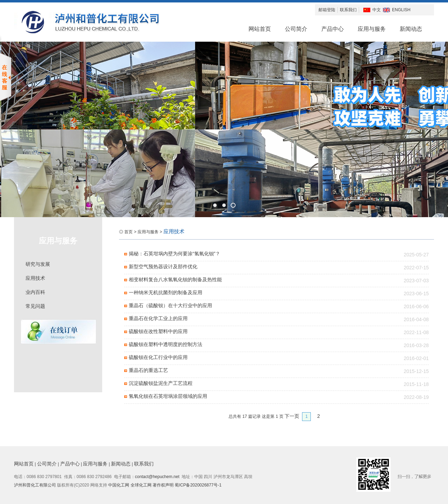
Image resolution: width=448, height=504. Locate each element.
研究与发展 (38, 264)
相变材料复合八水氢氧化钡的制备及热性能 (175, 279)
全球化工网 (141, 485)
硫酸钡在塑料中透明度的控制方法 (166, 344)
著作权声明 (164, 485)
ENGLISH (401, 10)
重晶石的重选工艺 (148, 370)
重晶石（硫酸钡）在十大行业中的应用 (170, 305)
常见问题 (35, 306)
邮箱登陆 (327, 10)
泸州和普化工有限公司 (35, 485)
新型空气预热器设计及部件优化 (163, 267)
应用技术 (35, 278)
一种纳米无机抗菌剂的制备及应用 (166, 292)
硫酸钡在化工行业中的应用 (158, 357)
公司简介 (296, 29)
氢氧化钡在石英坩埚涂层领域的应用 (168, 396)
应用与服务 (372, 29)
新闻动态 (411, 29)
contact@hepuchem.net (157, 477)
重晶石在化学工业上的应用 (158, 318)
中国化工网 (119, 485)
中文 (377, 10)
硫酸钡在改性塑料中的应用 (158, 331)
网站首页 (260, 29)
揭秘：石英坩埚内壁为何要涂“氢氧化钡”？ (174, 254)
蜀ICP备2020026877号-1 (198, 485)
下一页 (292, 416)
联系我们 (348, 10)
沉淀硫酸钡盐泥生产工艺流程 (161, 383)
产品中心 (332, 29)
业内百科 (35, 292)
